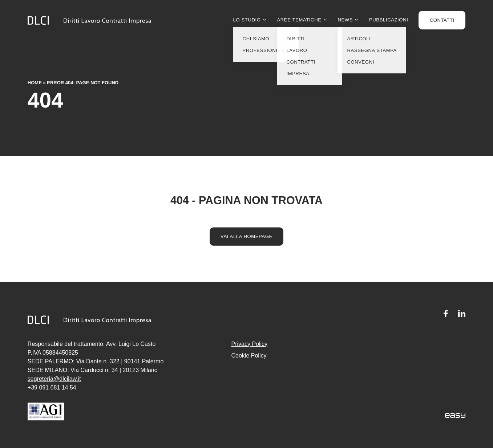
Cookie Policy (249, 356)
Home (35, 83)
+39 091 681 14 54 (52, 388)
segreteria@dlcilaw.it (54, 379)
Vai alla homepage (246, 236)
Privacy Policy (250, 344)
